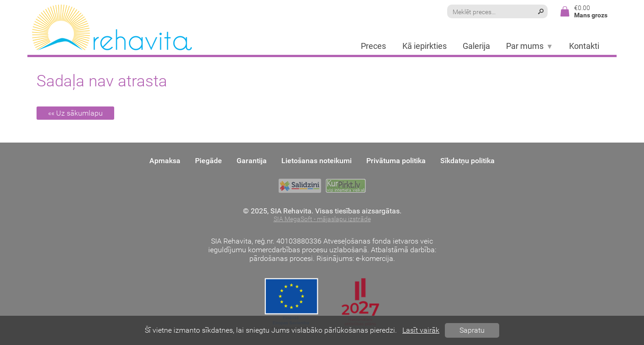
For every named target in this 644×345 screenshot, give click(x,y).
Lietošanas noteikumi (317, 161)
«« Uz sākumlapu (75, 113)
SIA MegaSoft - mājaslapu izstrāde (322, 219)
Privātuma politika (396, 161)
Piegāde (209, 161)
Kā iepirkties (425, 46)
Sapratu (472, 330)
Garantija (252, 161)
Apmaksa (165, 161)
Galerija (476, 46)
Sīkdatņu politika (467, 161)
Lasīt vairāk (421, 330)
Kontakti (584, 46)
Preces (373, 46)
